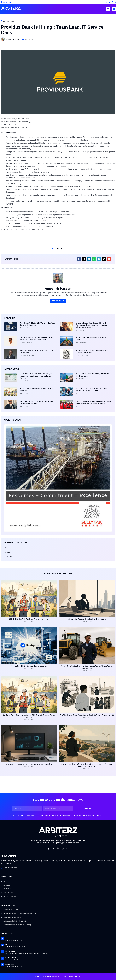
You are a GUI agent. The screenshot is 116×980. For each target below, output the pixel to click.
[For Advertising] (2, 958)
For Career (9, 964)
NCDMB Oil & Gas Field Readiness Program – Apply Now (29, 619)
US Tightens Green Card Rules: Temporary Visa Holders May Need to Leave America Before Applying (37, 376)
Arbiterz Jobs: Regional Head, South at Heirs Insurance (87, 619)
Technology (9, 556)
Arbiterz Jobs (8, 21)
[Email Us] (2, 939)
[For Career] (2, 965)
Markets (8, 552)
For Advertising (11, 958)
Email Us (8, 938)
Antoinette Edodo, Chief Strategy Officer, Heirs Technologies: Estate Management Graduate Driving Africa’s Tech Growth (92, 325)
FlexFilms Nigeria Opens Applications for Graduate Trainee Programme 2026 (87, 715)
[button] (108, 9)
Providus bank (59, 249)
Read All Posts (58, 301)
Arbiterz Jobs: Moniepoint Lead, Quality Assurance (29, 666)
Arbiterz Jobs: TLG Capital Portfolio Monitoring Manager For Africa (29, 764)
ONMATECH (76, 976)
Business (8, 548)
